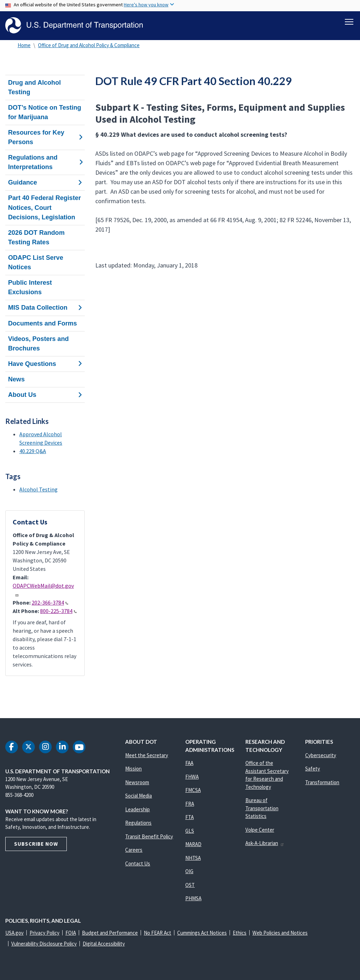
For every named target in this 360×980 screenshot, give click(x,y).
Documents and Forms (43, 323)
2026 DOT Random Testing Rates (36, 237)
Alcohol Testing (38, 489)
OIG (189, 871)
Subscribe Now (36, 844)
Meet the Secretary (147, 755)
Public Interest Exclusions (30, 287)
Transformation (322, 782)
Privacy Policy (44, 933)
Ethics (240, 933)
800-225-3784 (58, 611)
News (16, 379)
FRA (190, 804)
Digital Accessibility (104, 944)
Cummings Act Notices (202, 933)
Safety (313, 769)
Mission (133, 769)
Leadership (137, 809)
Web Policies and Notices (280, 933)
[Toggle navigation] (349, 21)
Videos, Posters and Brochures (38, 344)
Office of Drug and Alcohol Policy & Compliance (89, 45)
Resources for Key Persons (45, 137)
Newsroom (137, 782)
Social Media (139, 796)
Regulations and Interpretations (45, 162)
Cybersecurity (321, 755)
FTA (189, 817)
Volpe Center (260, 830)
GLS (190, 831)
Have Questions (45, 364)
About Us (45, 395)
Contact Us (138, 863)
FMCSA (193, 790)
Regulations (138, 823)
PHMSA (193, 898)
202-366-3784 (50, 602)
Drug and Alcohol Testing (34, 87)
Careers (134, 850)
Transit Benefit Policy (149, 836)
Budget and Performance (110, 933)
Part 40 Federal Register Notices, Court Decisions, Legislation (44, 208)
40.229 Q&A (33, 451)
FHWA (192, 777)
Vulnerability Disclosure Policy (44, 944)
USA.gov (14, 933)
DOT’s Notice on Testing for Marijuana (45, 112)
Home (24, 45)
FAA (189, 763)
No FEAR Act (157, 933)
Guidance (45, 182)
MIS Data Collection (45, 308)
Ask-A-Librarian (265, 843)
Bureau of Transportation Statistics (262, 808)
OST (190, 885)
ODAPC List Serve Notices (36, 262)
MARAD (193, 844)
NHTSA (193, 858)
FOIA (71, 933)
